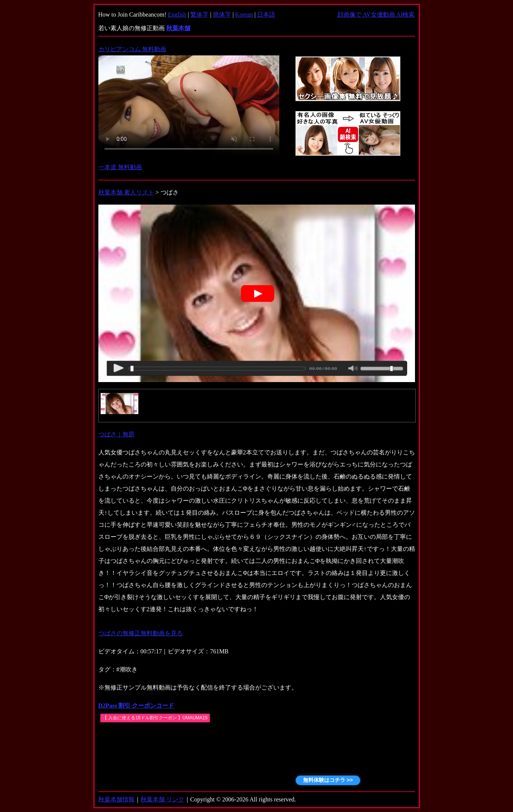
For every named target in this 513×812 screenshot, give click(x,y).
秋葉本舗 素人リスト (126, 192)
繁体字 (199, 15)
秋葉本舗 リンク (162, 799)
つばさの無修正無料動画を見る (141, 633)
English (177, 15)
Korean (244, 15)
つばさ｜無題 (116, 434)
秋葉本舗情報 (116, 799)
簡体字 (222, 15)
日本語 (266, 15)
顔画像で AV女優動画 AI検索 (376, 15)
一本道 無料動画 (120, 167)
